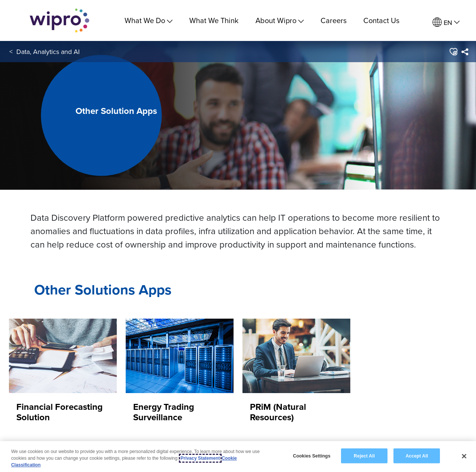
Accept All (417, 456)
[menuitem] (446, 23)
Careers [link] (334, 20)
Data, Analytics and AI (48, 52)
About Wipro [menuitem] (280, 20)
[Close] (464, 456)
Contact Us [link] (381, 20)
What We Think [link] (214, 20)
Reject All (364, 456)
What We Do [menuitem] (149, 20)
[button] (453, 52)
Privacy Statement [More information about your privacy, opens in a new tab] (200, 459)
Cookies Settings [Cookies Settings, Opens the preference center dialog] (312, 456)
